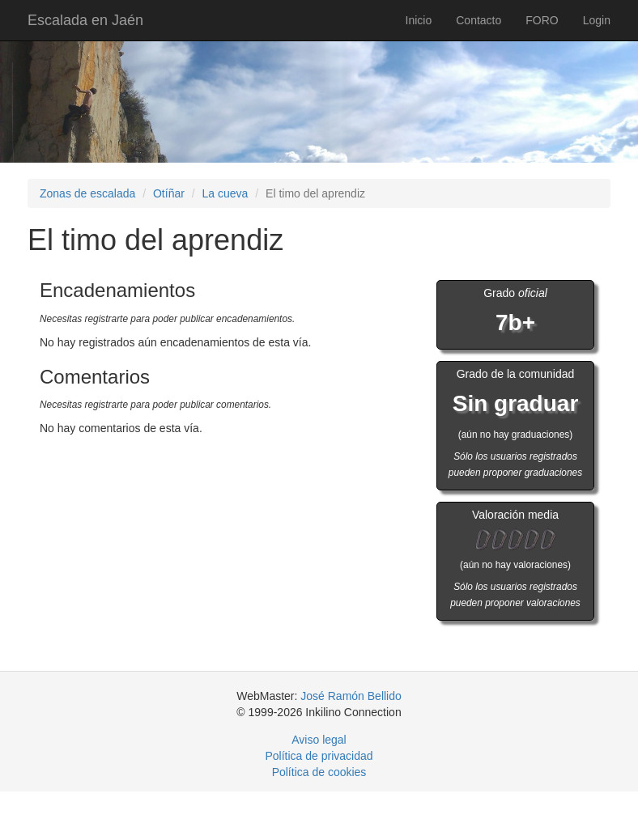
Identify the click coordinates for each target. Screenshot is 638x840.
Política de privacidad (319, 756)
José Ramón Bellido (351, 696)
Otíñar (169, 193)
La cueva (225, 193)
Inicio (419, 20)
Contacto (478, 20)
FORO (542, 20)
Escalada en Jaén (85, 20)
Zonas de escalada (87, 193)
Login (597, 20)
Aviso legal (319, 740)
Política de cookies (319, 772)
